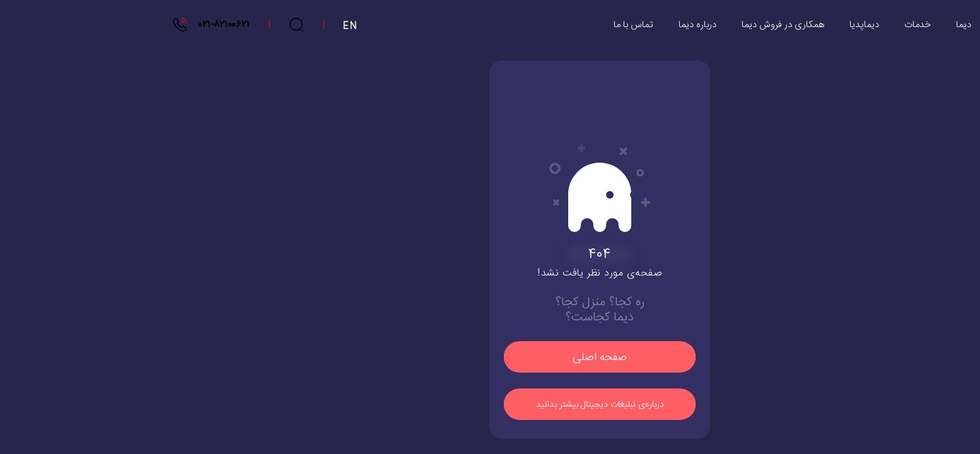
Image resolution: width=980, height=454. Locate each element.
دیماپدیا (755, 25)
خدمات (808, 25)
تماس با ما (524, 25)
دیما (854, 25)
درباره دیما (588, 25)
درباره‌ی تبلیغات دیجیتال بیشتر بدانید (490, 405)
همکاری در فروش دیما (673, 25)
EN (241, 26)
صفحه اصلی (490, 358)
